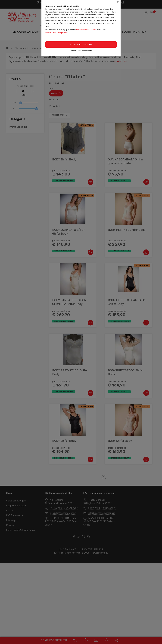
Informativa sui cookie (86, 30)
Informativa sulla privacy (57, 33)
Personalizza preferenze (81, 51)
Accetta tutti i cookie (81, 45)
